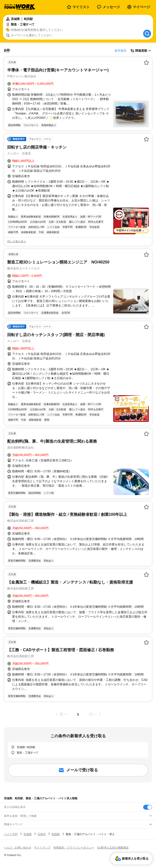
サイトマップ (42, 847)
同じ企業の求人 (17, 241)
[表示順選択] (141, 51)
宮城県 (28, 834)
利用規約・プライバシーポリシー (74, 847)
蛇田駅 (56, 834)
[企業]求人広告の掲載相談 (113, 847)
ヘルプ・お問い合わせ (18, 847)
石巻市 (42, 834)
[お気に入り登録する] (146, 63)
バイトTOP (11, 834)
